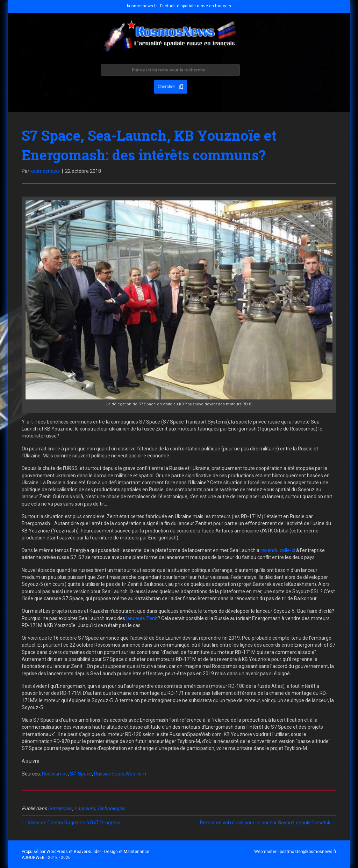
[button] (170, 86)
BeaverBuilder (87, 852)
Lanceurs (85, 808)
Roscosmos (55, 774)
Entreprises (60, 808)
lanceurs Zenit (142, 618)
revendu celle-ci (278, 550)
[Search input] (170, 71)
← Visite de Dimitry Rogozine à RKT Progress (71, 823)
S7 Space (81, 774)
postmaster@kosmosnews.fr (308, 852)
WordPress (57, 852)
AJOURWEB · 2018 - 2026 (46, 858)
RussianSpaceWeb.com (120, 774)
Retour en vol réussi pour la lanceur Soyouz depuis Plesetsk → (268, 823)
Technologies (111, 808)
